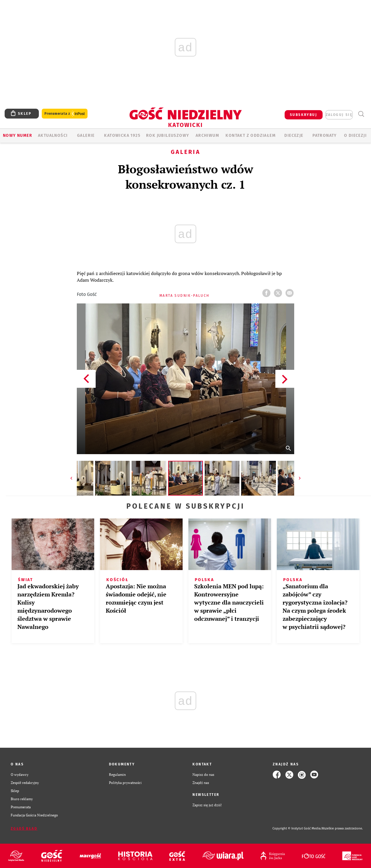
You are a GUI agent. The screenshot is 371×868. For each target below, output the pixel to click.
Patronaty (325, 135)
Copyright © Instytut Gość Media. (297, 828)
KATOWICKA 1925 (122, 135)
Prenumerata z (65, 114)
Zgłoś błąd (24, 829)
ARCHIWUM (207, 135)
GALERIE (86, 135)
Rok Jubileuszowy (168, 135)
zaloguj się (339, 115)
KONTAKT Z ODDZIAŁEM (251, 135)
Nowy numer (18, 135)
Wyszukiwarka (361, 114)
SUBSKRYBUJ (303, 115)
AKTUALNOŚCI (53, 135)
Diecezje (294, 135)
